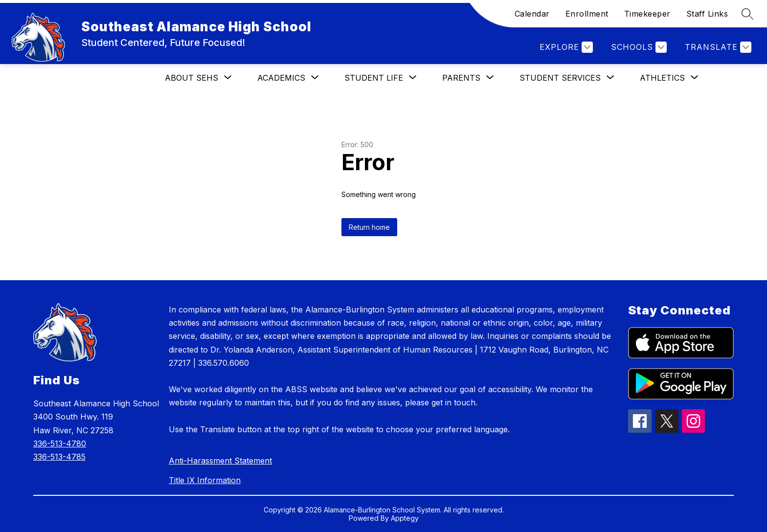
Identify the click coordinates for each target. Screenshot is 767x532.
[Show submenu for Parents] (461, 78)
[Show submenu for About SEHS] (192, 78)
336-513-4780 (60, 443)
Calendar (532, 14)
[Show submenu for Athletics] (662, 78)
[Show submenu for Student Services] (560, 78)
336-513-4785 (59, 457)
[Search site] (747, 14)
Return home (369, 227)
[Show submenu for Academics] (281, 78)
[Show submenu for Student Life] (374, 78)
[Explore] (565, 47)
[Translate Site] (717, 47)
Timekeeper (647, 14)
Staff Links (707, 14)
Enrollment (587, 14)
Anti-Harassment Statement (220, 461)
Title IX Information (205, 480)
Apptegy (405, 518)
